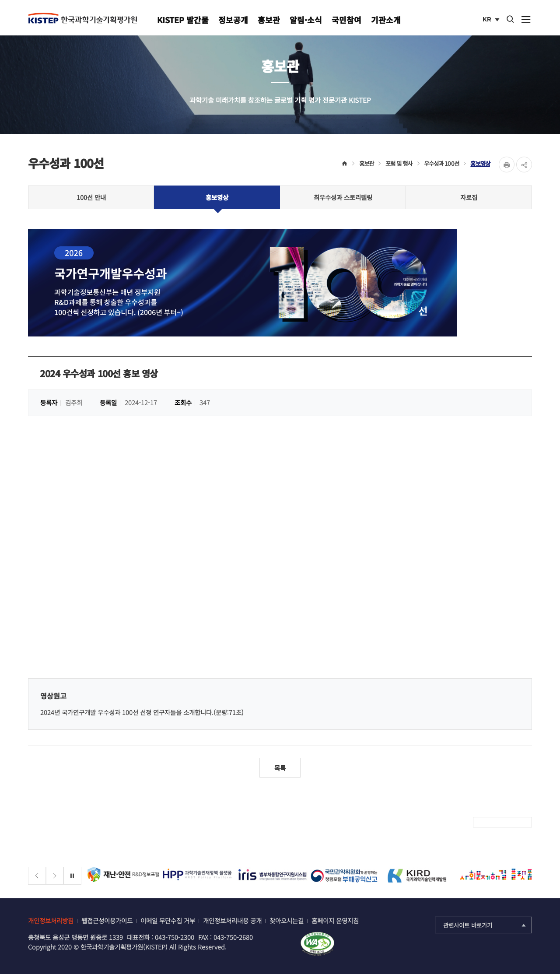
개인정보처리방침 (51, 920)
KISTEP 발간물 (183, 20)
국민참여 (346, 20)
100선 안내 (91, 197)
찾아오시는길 (287, 920)
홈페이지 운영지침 (335, 920)
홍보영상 (480, 163)
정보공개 (233, 20)
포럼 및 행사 (399, 163)
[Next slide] (55, 876)
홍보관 (269, 20)
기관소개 (386, 20)
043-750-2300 (175, 937)
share (524, 165)
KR (492, 20)
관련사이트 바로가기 (485, 925)
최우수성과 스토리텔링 (343, 197)
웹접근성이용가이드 (107, 920)
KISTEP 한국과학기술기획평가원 (83, 18)
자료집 (469, 197)
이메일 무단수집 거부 (168, 920)
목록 (280, 768)
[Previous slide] (37, 876)
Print (507, 165)
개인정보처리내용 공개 (232, 920)
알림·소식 (306, 20)
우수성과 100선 (441, 163)
